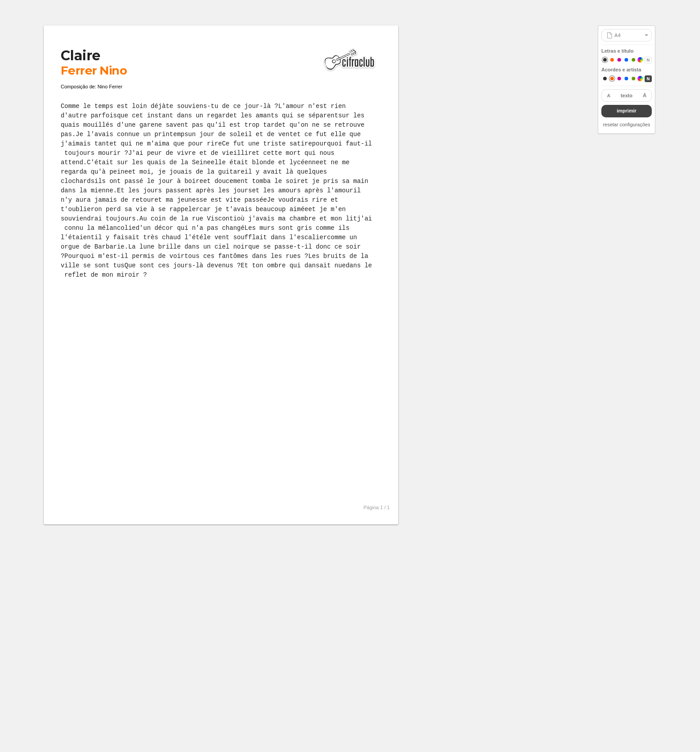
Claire (80, 56)
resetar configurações (627, 125)
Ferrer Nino (94, 71)
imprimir (626, 111)
